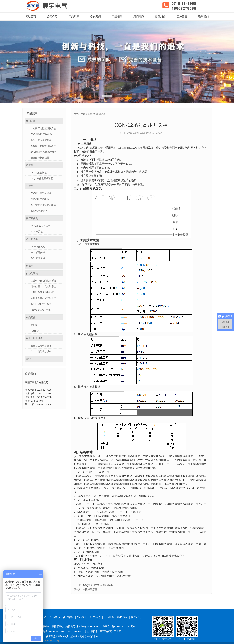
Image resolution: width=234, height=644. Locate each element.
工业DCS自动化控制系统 (44, 281)
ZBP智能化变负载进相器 (43, 205)
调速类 (30, 165)
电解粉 (34, 325)
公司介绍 (52, 17)
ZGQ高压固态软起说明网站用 (98, 585)
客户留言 (182, 17)
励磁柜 (30, 266)
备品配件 (31, 317)
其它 (28, 359)
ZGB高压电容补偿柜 (41, 193)
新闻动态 (139, 17)
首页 (90, 114)
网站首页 (31, 17)
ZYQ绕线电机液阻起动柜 (43, 152)
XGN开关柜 (37, 232)
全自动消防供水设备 (41, 351)
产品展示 (74, 17)
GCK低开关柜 (38, 258)
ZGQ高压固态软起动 (41, 134)
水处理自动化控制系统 (42, 292)
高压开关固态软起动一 (42, 140)
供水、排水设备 (34, 338)
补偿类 (30, 186)
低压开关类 (32, 239)
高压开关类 (32, 218)
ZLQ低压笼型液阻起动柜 (43, 146)
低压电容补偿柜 (39, 211)
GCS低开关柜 (38, 252)
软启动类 (31, 121)
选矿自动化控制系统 (41, 304)
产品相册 (117, 17)
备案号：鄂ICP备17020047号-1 (119, 626)
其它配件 (35, 331)
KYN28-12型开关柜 (41, 226)
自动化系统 (32, 273)
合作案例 (95, 17)
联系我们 (203, 17)
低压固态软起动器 (40, 158)
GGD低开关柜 (38, 247)
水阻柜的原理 (90, 589)
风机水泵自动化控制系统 (43, 298)
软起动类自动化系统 (41, 310)
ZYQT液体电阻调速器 (42, 178)
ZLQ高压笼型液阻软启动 (43, 128)
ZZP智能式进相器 (40, 199)
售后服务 (160, 17)
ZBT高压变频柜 (39, 173)
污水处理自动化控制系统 (43, 286)
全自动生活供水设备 (41, 346)
